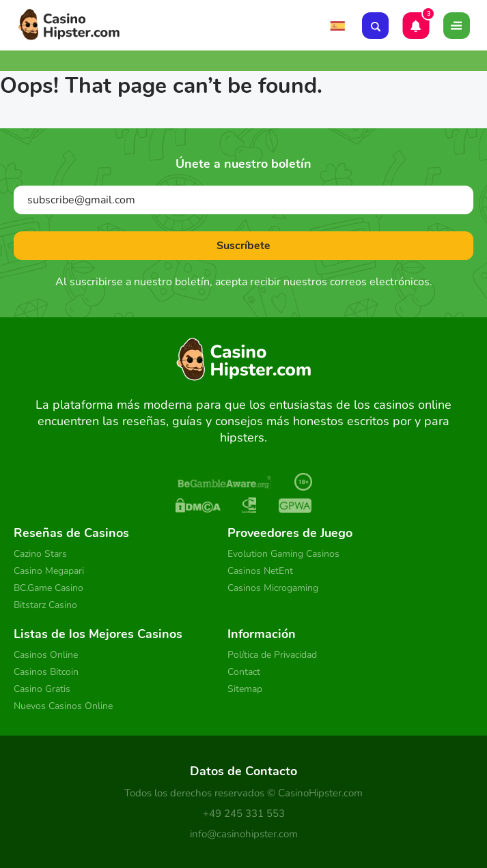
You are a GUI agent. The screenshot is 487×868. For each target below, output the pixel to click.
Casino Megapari (49, 571)
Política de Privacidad (272, 655)
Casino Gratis (42, 689)
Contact (244, 672)
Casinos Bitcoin (46, 672)
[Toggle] (457, 26)
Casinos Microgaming (273, 588)
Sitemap (245, 689)
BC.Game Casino (48, 588)
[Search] (375, 26)
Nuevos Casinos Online (63, 706)
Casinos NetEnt (260, 571)
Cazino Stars (40, 554)
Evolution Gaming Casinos (283, 554)
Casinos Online (46, 655)
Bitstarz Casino (45, 605)
